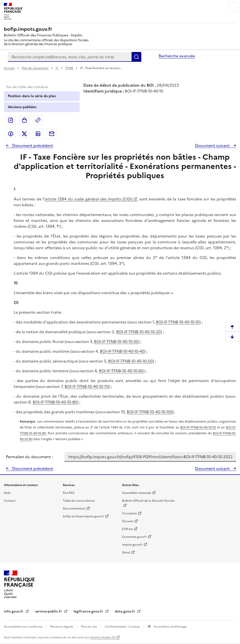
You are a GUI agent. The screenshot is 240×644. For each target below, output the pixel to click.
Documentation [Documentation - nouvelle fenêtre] (74, 509)
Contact (10, 501)
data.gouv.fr (125, 611)
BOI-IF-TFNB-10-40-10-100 (150, 412)
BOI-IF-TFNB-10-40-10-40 (122, 351)
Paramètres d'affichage (170, 627)
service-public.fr (49, 611)
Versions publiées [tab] (22, 107)
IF (57, 68)
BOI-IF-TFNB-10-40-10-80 (55, 402)
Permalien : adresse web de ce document (38, 120)
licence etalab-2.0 (103, 637)
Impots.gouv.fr (132, 545)
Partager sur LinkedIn (38, 134)
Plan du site (89, 627)
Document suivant (213, 145)
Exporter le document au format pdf (11, 120)
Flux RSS (69, 493)
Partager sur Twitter (24, 134)
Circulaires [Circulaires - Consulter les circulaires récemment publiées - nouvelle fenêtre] (130, 513)
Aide (7, 493)
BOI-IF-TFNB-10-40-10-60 (121, 371)
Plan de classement (35, 68)
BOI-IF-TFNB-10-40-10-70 (87, 386)
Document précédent (32, 145)
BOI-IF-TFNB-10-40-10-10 (178, 322)
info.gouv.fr (14, 611)
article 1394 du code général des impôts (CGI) (88, 199)
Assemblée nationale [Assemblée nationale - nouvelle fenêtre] (137, 493)
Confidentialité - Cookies (123, 627)
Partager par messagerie (52, 134)
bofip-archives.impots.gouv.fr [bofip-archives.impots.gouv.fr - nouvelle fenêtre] (83, 516)
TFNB (69, 68)
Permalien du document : (29, 457)
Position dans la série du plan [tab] (32, 96)
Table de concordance (79, 501)
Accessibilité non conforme (24, 627)
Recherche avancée (177, 56)
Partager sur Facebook (11, 134)
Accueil (10, 68)
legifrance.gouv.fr (89, 611)
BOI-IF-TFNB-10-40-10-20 (139, 332)
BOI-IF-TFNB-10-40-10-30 (116, 342)
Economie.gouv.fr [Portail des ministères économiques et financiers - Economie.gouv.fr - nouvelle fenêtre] (134, 537)
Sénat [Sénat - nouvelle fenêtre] (126, 552)
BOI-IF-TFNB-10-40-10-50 (130, 361)
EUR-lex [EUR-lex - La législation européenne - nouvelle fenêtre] (127, 529)
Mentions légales (62, 627)
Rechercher (136, 57)
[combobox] (70, 57)
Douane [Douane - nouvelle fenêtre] (128, 521)
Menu (233, 7)
